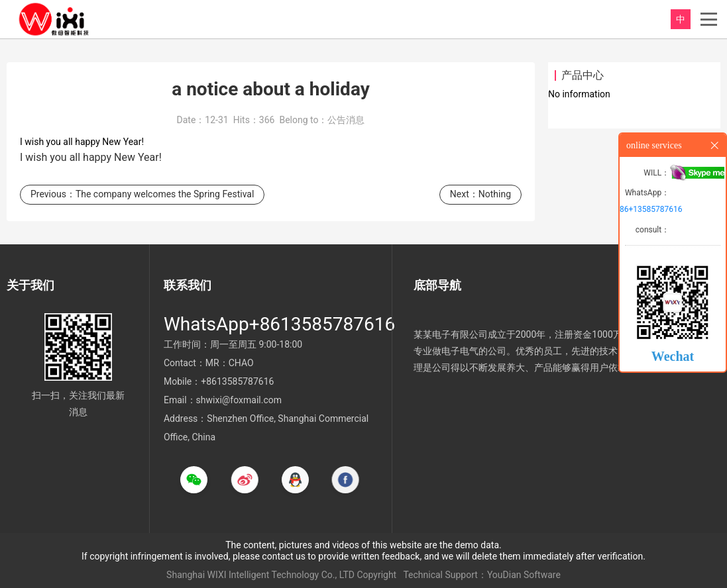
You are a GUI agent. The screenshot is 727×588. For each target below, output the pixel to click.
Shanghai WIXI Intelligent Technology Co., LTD (260, 575)
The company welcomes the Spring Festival (165, 198)
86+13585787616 (651, 209)
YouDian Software (524, 575)
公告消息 (346, 124)
